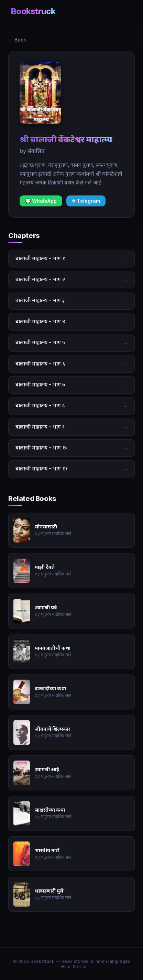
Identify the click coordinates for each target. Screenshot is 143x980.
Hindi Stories (74, 966)
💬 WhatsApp (41, 201)
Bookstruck (33, 11)
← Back (17, 40)
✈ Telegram (86, 201)
